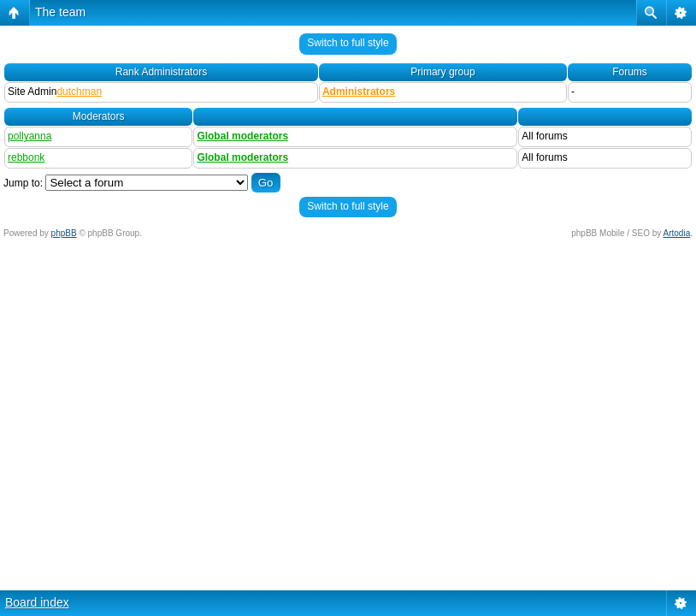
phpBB (64, 233)
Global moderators (242, 136)
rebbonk (26, 157)
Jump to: (23, 183)
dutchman (79, 92)
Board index (37, 602)
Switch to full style (348, 43)
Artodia (677, 233)
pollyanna (29, 136)
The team (60, 12)
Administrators (359, 92)
